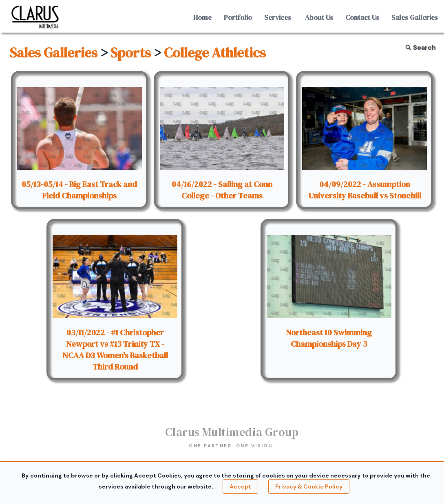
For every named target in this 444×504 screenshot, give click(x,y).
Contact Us (362, 18)
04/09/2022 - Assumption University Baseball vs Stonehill (365, 190)
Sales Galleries (415, 18)
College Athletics (215, 53)
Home (202, 18)
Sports (131, 53)
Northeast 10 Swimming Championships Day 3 (329, 338)
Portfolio (238, 18)
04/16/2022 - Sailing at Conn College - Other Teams (222, 190)
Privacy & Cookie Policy (309, 486)
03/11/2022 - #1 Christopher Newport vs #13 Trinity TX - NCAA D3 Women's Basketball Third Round (115, 350)
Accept (240, 486)
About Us (319, 18)
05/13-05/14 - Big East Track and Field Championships (79, 190)
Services (278, 18)
